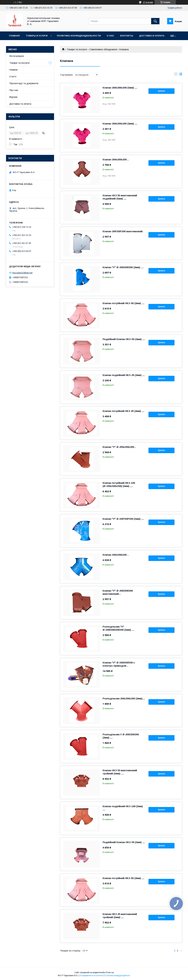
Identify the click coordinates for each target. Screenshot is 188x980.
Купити (161, 91)
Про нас (14, 90)
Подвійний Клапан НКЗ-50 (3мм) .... (124, 842)
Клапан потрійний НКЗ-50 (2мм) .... (123, 303)
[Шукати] (155, 21)
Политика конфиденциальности (79, 36)
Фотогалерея (17, 56)
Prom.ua (110, 973)
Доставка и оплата (152, 36)
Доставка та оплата (20, 104)
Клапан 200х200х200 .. (116, 160)
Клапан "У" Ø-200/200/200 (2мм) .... (123, 267)
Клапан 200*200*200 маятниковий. (123, 231)
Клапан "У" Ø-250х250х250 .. (119, 447)
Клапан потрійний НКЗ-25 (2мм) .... (123, 411)
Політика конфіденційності (117, 976)
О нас (110, 36)
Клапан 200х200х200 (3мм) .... (120, 88)
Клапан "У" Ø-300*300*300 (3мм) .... (123, 519)
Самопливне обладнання (103, 49)
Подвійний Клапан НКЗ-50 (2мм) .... (124, 339)
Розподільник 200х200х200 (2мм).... (124, 699)
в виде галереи (176, 75)
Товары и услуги (37, 36)
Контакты (127, 36)
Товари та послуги (77, 49)
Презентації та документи (24, 83)
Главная (14, 36)
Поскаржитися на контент (91, 976)
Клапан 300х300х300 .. (116, 555)
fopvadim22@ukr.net (22, 273)
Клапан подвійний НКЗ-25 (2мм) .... (124, 375)
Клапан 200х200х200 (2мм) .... (120, 124)
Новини (13, 70)
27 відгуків (148, 2)
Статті (13, 77)
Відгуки (13, 97)
